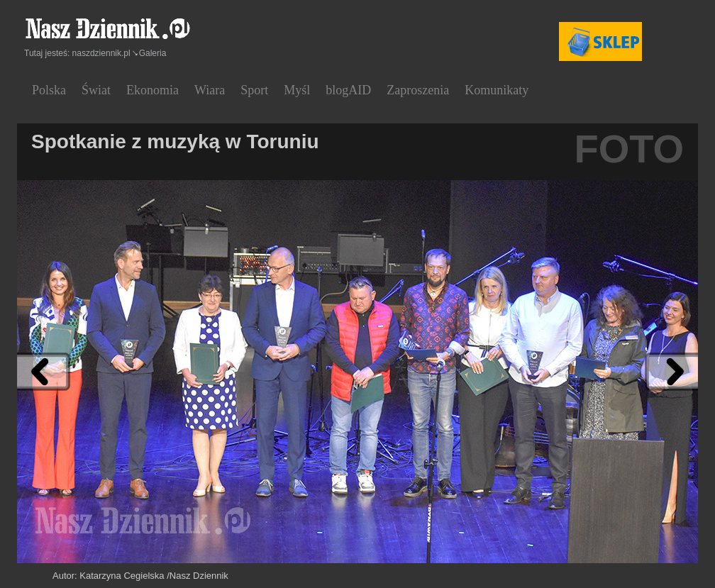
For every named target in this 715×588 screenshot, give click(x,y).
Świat (96, 90)
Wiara (210, 90)
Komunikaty (497, 90)
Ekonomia (153, 90)
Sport (254, 90)
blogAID (348, 90)
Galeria (153, 53)
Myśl (297, 90)
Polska (49, 90)
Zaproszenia (418, 90)
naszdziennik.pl (101, 53)
